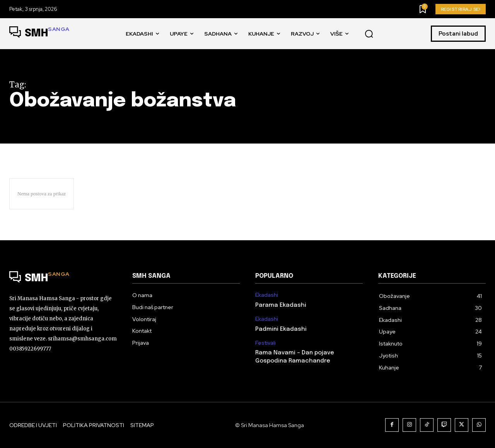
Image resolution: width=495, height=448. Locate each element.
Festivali (265, 343)
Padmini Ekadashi (281, 329)
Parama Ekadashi (281, 305)
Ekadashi (267, 295)
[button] (369, 34)
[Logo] (39, 34)
